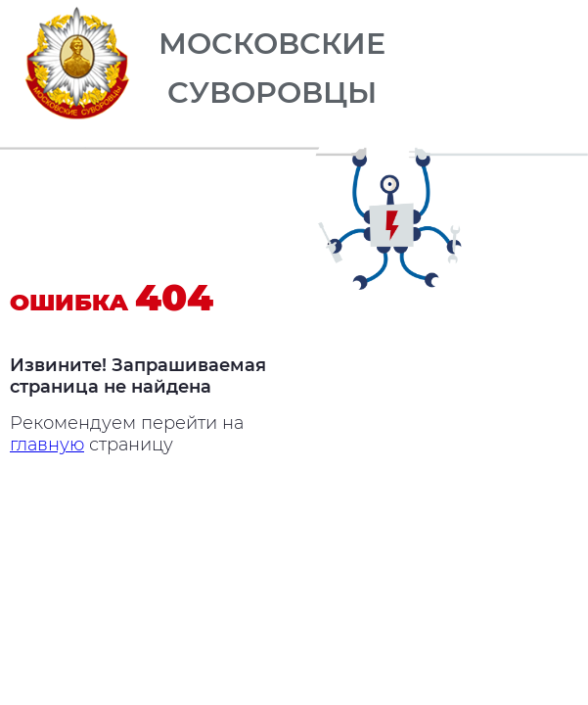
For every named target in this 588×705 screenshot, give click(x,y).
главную (47, 445)
